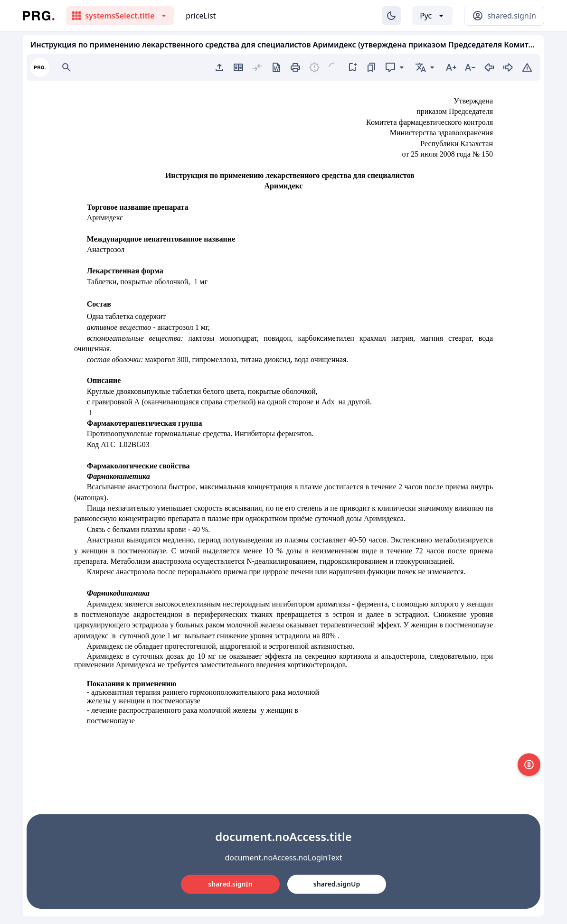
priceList (201, 16)
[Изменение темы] (391, 16)
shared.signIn (230, 884)
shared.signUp (337, 884)
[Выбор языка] (432, 16)
